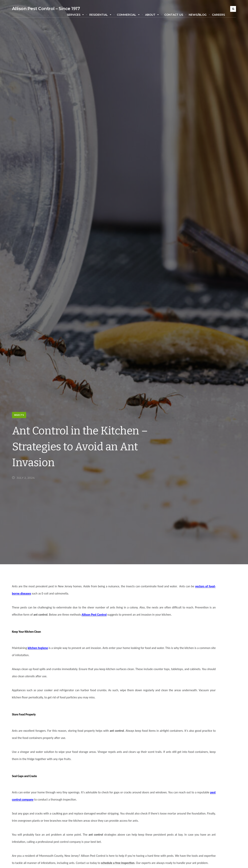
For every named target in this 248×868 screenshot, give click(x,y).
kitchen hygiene (35, 655)
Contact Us (176, 15)
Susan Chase (181, 709)
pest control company (77, 807)
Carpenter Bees (188, 813)
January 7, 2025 (202, 709)
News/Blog (200, 15)
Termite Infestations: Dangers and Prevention (202, 703)
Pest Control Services (192, 855)
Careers (221, 15)
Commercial (131, 15)
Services (78, 15)
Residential (103, 15)
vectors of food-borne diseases (65, 593)
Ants (181, 805)
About (154, 15)
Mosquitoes (186, 846)
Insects (16, 415)
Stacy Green (181, 768)
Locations (184, 838)
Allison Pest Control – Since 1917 (43, 9)
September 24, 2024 (205, 768)
